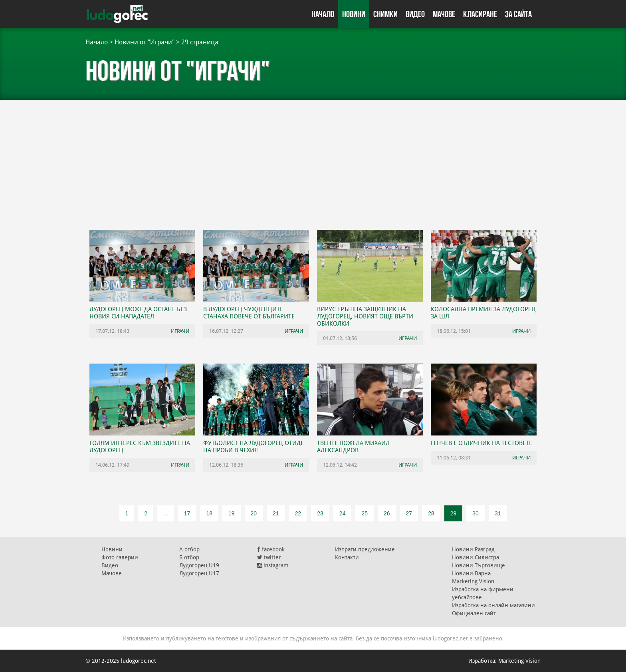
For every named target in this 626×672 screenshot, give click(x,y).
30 (475, 513)
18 (209, 513)
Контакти (347, 557)
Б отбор (189, 557)
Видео (415, 14)
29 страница (200, 42)
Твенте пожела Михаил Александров (353, 447)
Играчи (180, 331)
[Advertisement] (313, 160)
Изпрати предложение (365, 549)
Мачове (444, 14)
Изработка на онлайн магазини (493, 605)
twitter (269, 557)
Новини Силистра (475, 557)
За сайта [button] (518, 14)
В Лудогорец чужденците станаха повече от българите (249, 313)
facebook (271, 549)
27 (409, 513)
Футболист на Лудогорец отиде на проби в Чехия (254, 447)
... (166, 513)
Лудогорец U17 (199, 573)
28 (431, 513)
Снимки (385, 14)
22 (298, 513)
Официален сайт (474, 613)
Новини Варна (471, 573)
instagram (273, 565)
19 (232, 513)
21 (276, 513)
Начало (323, 14)
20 (254, 513)
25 (365, 513)
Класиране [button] (480, 14)
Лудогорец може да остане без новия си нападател (138, 313)
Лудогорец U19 (199, 565)
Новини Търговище (478, 565)
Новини (354, 14)
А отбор (189, 549)
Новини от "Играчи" (145, 42)
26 (387, 513)
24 (343, 513)
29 (454, 513)
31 (498, 513)
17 (187, 513)
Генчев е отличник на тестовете (481, 443)
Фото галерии (120, 557)
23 (320, 513)
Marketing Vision (473, 581)
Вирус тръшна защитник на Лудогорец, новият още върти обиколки (365, 316)
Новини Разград (473, 549)
